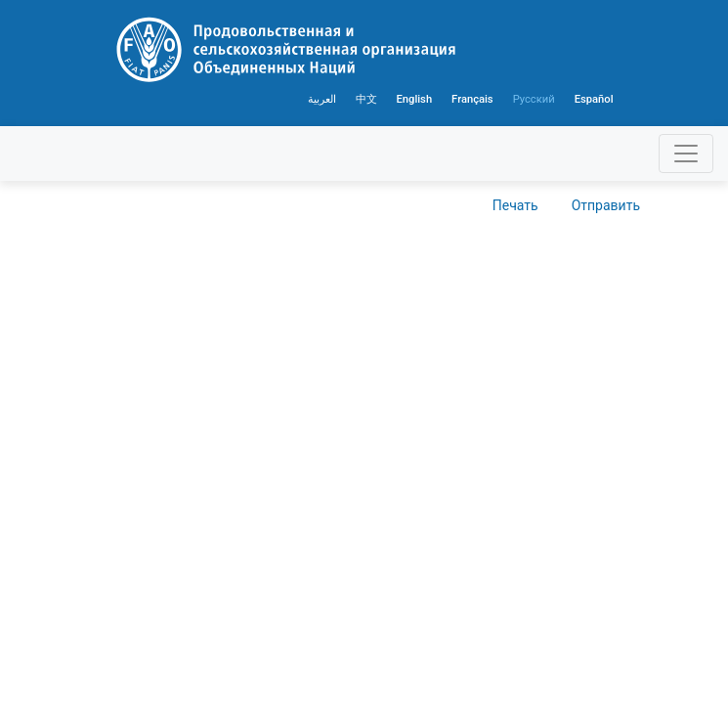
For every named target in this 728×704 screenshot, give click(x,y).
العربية (322, 99)
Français (472, 99)
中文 (366, 99)
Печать (515, 205)
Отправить (606, 205)
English (415, 99)
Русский (534, 99)
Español (594, 99)
